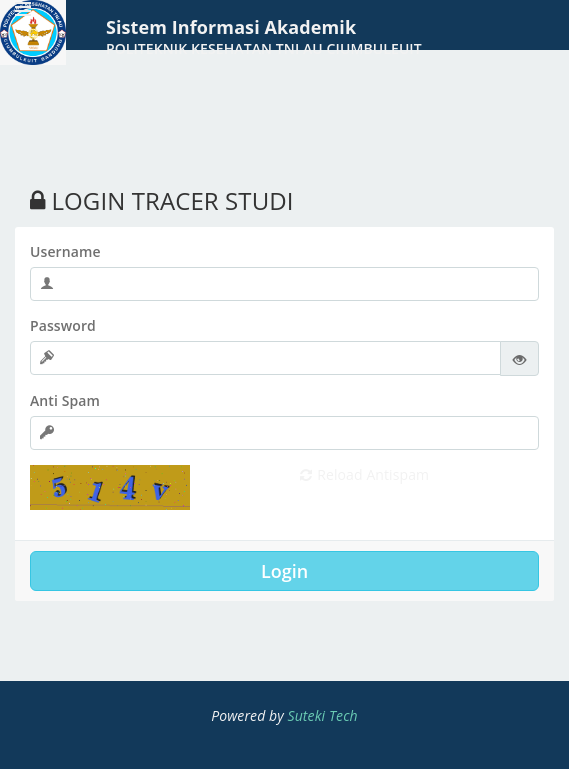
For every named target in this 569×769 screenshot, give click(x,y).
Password (63, 325)
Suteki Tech (323, 715)
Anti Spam (65, 400)
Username (65, 251)
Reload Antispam (365, 474)
